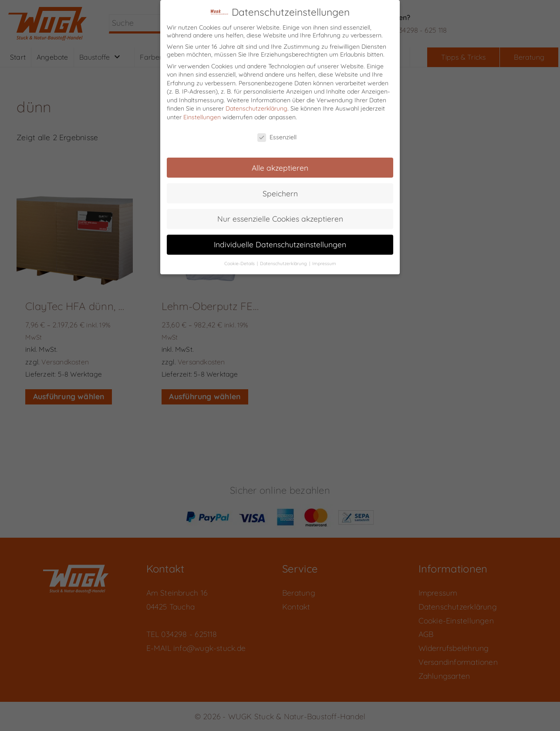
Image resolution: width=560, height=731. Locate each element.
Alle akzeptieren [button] (280, 161)
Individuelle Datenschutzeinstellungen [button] (280, 238)
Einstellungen (202, 111)
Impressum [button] (324, 257)
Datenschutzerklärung (256, 102)
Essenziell (277, 131)
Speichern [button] (280, 186)
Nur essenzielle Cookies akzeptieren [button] (280, 212)
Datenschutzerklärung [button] (284, 257)
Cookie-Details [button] (240, 257)
